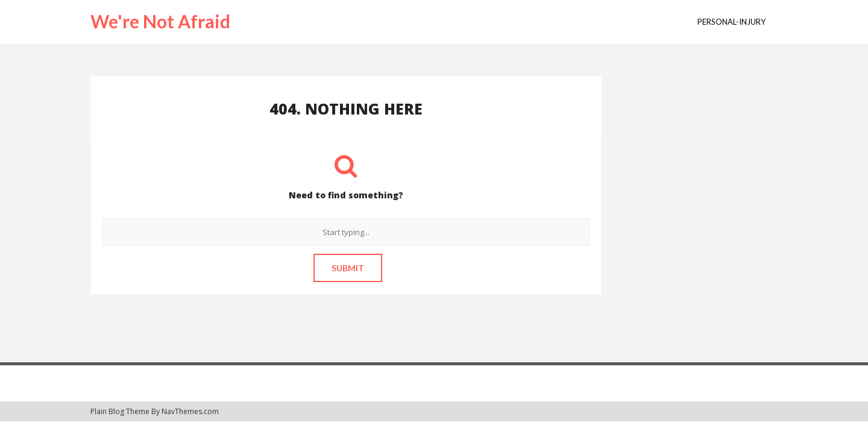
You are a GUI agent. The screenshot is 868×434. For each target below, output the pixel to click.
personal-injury (731, 22)
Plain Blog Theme (120, 411)
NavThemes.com (190, 411)
